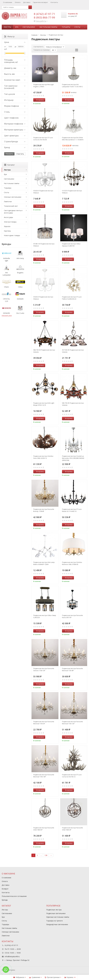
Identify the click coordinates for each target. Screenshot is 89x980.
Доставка (27, 2)
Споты (77, 27)
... (85, 27)
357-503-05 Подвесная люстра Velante (73, 351)
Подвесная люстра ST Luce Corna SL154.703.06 (43, 139)
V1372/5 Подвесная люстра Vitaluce (72, 192)
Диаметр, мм (15, 68)
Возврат (5, 889)
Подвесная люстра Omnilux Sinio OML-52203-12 (43, 457)
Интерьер (15, 100)
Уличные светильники (13, 197)
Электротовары (10, 222)
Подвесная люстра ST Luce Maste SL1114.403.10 (72, 510)
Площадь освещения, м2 (15, 61)
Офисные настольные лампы (58, 917)
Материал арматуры (15, 130)
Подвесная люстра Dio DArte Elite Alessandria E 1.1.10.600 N (73, 139)
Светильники (29, 27)
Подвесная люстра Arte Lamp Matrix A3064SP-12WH (44, 563)
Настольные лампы (48, 27)
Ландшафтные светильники (57, 924)
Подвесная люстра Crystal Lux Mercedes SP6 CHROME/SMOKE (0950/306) (73, 458)
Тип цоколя (15, 94)
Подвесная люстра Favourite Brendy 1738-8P (44, 510)
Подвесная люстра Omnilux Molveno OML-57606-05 (72, 563)
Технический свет (11, 206)
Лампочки (8, 201)
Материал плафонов (15, 124)
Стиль (15, 112)
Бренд (15, 147)
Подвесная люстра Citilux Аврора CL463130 (71, 245)
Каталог (9, 165)
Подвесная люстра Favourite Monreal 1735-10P (44, 776)
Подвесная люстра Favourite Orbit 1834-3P (72, 829)
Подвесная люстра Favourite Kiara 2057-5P (72, 616)
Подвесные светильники (56, 913)
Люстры (7, 27)
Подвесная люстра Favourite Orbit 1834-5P (44, 829)
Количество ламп (15, 80)
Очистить (20, 154)
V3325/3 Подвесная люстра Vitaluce (43, 298)
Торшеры (66, 27)
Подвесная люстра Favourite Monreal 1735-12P (72, 723)
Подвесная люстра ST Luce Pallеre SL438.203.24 (72, 298)
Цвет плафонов (15, 118)
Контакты (54, 2)
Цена (15, 42)
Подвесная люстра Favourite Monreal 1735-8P (72, 669)
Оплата (18, 2)
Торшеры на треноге (54, 921)
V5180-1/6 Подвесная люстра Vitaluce (44, 245)
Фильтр (9, 36)
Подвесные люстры (54, 910)
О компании (8, 2)
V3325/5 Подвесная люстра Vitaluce (43, 192)
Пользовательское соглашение (14, 896)
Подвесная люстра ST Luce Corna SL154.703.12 (72, 776)
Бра (17, 27)
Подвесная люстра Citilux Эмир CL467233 (45, 616)
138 (46, 855)
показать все (7, 316)
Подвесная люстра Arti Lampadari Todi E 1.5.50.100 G (72, 86)
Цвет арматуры (15, 136)
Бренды (5, 900)
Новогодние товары (12, 235)
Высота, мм (15, 74)
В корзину (39, 100)
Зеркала (7, 226)
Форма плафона (15, 106)
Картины (7, 231)
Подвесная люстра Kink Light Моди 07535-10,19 (44, 404)
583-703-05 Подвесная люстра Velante (73, 404)
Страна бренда (15, 141)
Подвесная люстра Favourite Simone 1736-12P (44, 669)
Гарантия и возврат (40, 2)
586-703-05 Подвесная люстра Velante (44, 351)
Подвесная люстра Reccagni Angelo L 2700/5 (44, 86)
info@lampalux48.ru (12, 956)
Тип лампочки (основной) (15, 87)
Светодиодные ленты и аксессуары (13, 212)
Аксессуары (8, 217)
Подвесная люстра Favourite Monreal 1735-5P (44, 723)
